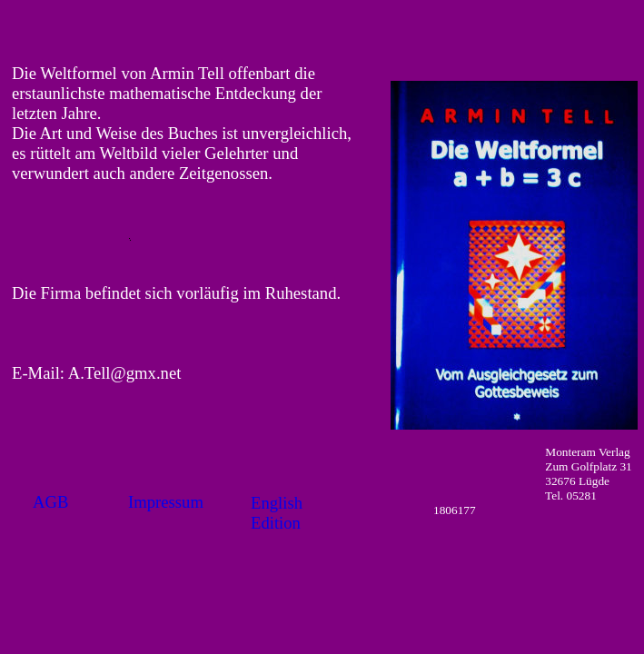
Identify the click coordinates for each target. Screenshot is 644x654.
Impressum (166, 502)
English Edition (277, 513)
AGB (50, 502)
